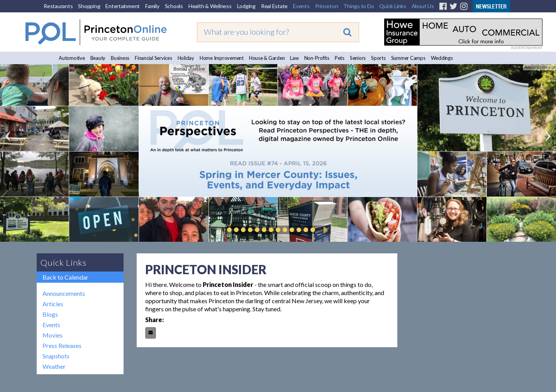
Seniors (358, 58)
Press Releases (62, 345)
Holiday (186, 58)
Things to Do (359, 6)
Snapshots (56, 356)
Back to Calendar (65, 277)
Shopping (89, 6)
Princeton (327, 6)
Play (324, 230)
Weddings (442, 58)
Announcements (64, 293)
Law (294, 58)
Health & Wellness (210, 6)
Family (152, 6)
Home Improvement (222, 58)
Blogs (50, 314)
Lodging (246, 6)
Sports (378, 58)
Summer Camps (408, 58)
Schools (174, 6)
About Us (423, 6)
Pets (340, 58)
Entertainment (123, 6)
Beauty (98, 58)
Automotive (72, 58)
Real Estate (274, 6)
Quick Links (392, 6)
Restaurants (58, 6)
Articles (53, 304)
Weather (54, 366)
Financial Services (153, 58)
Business (120, 58)
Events (301, 6)
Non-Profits (317, 58)
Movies (53, 335)
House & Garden (267, 58)
